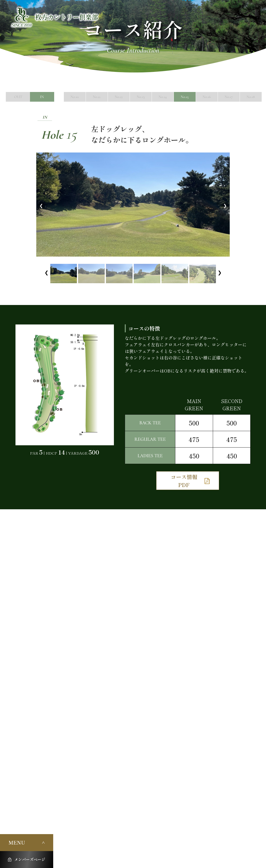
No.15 (185, 97)
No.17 (229, 97)
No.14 (163, 97)
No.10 (75, 97)
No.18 (251, 97)
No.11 (97, 97)
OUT (18, 97)
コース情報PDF (184, 481)
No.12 (119, 97)
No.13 (140, 97)
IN (42, 97)
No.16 (207, 97)
